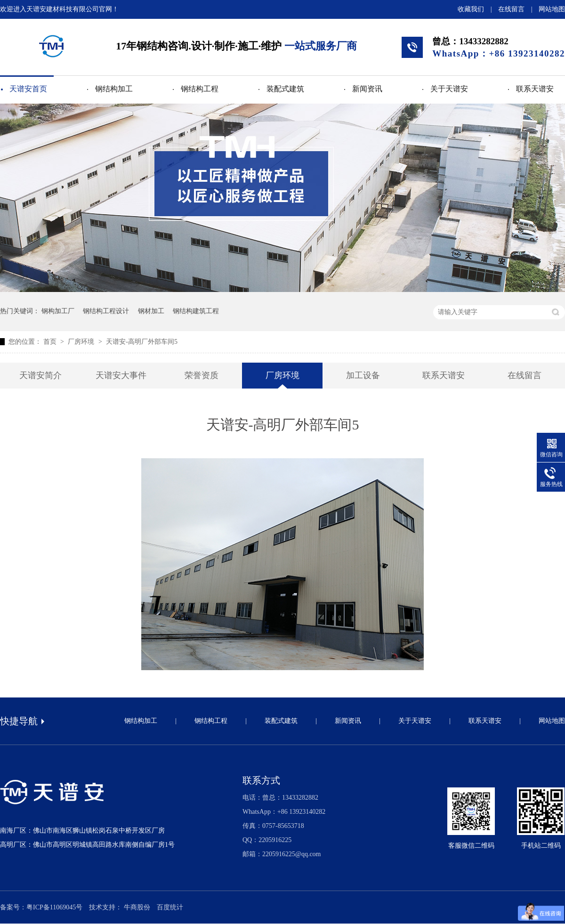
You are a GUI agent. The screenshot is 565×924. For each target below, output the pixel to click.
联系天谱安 (535, 89)
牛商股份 (137, 907)
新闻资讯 (367, 89)
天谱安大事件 (121, 375)
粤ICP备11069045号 (54, 907)
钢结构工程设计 (106, 311)
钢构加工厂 (58, 311)
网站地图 (552, 9)
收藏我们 (471, 9)
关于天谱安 (449, 89)
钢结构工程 (200, 89)
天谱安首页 (28, 89)
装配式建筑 (285, 89)
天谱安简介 (40, 375)
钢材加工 (151, 311)
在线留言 (511, 9)
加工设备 (363, 375)
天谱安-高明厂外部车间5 (142, 342)
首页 (51, 342)
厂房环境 (82, 342)
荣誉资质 (202, 375)
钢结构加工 (114, 89)
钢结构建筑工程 (196, 311)
